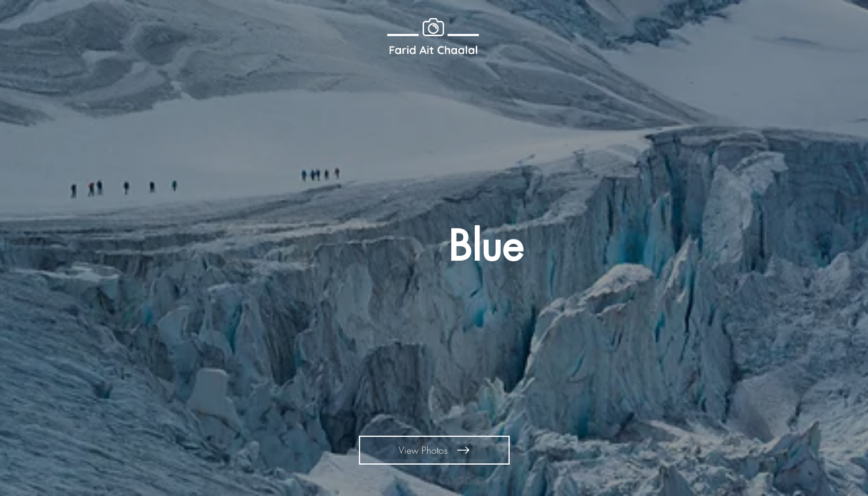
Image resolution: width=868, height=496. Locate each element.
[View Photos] (434, 450)
